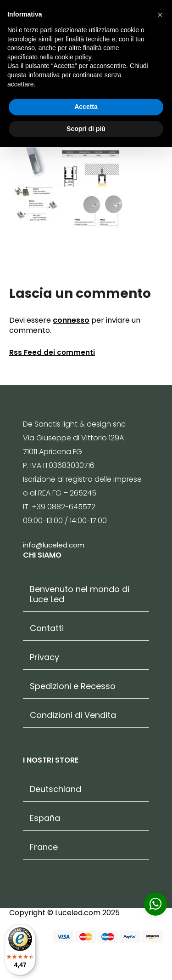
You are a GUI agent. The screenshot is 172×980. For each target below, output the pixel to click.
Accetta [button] (86, 107)
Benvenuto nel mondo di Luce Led (80, 594)
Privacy (44, 657)
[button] (160, 15)
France (44, 847)
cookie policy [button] (73, 57)
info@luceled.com (54, 545)
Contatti (47, 628)
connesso (71, 320)
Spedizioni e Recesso (73, 686)
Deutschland (55, 789)
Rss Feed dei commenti (52, 352)
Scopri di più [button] (86, 129)
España (45, 818)
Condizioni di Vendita (73, 715)
